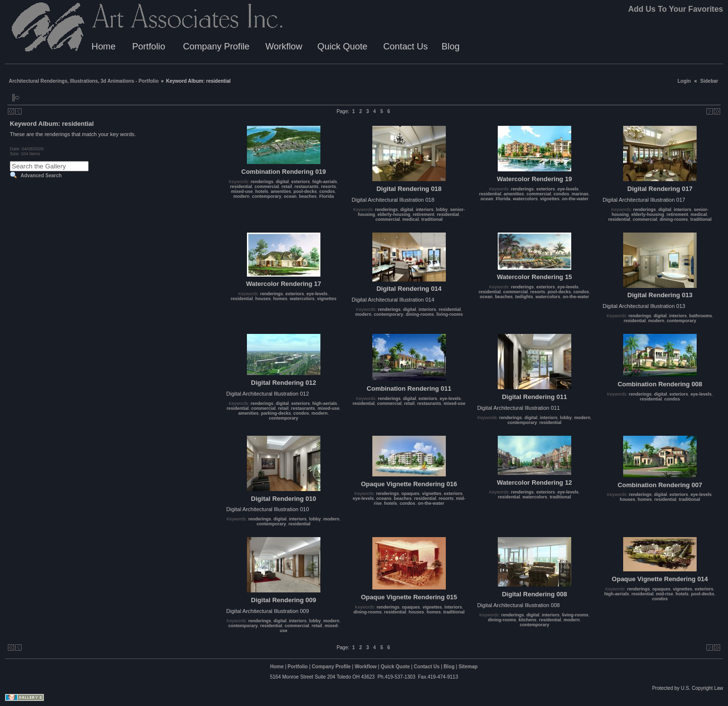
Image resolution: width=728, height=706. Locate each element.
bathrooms (701, 316)
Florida (326, 196)
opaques (410, 494)
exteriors (301, 182)
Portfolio (149, 46)
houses (263, 299)
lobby (442, 210)
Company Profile (216, 46)
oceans (384, 498)
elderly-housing (394, 214)
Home (104, 46)
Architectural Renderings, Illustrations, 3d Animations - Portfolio (84, 81)
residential (241, 187)
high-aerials (325, 182)
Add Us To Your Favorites (676, 9)
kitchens (528, 620)
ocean (290, 196)
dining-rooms (674, 219)
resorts (328, 187)
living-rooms (450, 314)
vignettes (550, 199)
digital (282, 182)
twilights (524, 297)
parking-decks (276, 413)
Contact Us (405, 46)
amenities (281, 191)
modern (241, 196)
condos (327, 191)
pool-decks (305, 191)
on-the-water (575, 199)
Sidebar (709, 81)
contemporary (267, 196)
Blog (450, 46)
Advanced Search (41, 176)
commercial (267, 187)
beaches (308, 196)
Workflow (284, 46)
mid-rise (665, 594)
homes (280, 299)
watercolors (525, 199)
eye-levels (568, 189)
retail (287, 187)
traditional (432, 219)
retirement (424, 214)
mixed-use (242, 191)
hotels (262, 191)
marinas (580, 194)
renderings (262, 182)
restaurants (306, 187)
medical (411, 219)
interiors (425, 210)
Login (684, 81)
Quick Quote (342, 46)
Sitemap (468, 667)
